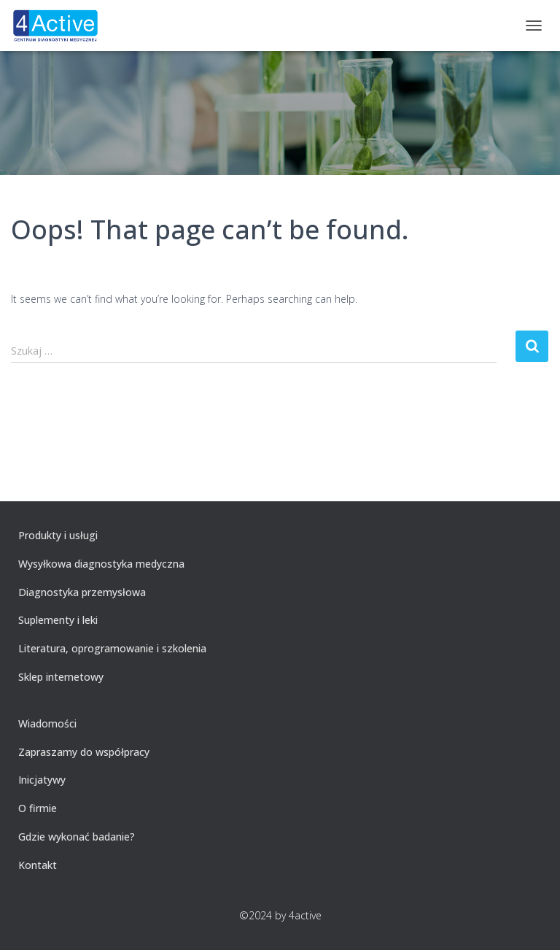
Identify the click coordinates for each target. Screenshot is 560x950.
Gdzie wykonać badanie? (77, 837)
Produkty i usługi (58, 535)
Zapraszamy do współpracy (84, 752)
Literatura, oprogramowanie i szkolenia (112, 648)
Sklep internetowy (61, 677)
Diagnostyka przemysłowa (82, 592)
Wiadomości (47, 723)
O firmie (38, 808)
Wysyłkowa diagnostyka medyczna (101, 564)
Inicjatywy (42, 780)
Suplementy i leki (58, 620)
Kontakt (38, 865)
